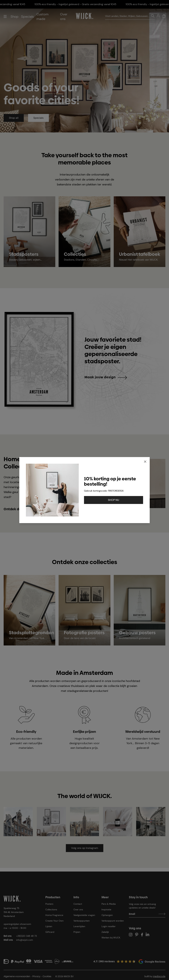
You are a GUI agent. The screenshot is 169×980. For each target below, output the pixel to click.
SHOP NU (114, 500)
